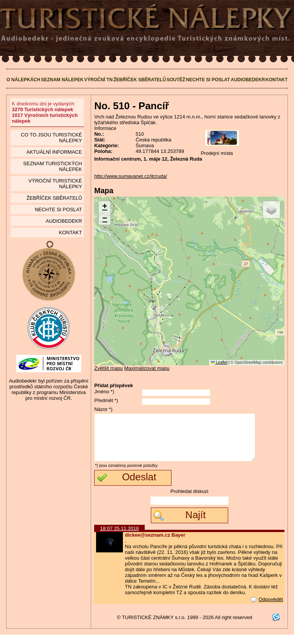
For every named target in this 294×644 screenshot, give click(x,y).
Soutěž (176, 80)
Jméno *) (104, 392)
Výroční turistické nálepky (55, 184)
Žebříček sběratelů (140, 80)
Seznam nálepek (62, 80)
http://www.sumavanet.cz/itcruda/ (131, 176)
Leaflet (219, 362)
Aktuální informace (54, 152)
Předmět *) (106, 400)
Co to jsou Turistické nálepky (52, 138)
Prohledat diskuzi (189, 500)
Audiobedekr (248, 80)
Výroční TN (98, 80)
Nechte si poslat (208, 80)
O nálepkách (23, 80)
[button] (105, 207)
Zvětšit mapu (108, 368)
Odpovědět (267, 609)
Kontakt (277, 80)
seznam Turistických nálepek (53, 166)
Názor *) (103, 409)
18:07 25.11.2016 (120, 538)
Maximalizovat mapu (147, 368)
